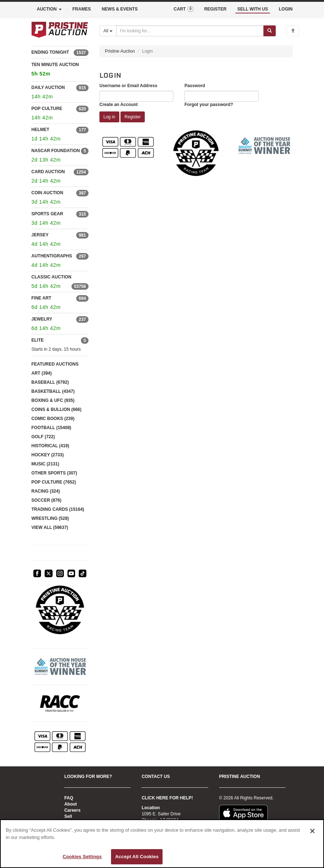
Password (195, 86)
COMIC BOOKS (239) (53, 419)
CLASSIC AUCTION (52, 277)
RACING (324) (46, 491)
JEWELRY (42, 319)
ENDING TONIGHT (50, 52)
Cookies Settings (82, 857)
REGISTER (215, 9)
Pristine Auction (120, 51)
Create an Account (119, 105)
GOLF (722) (43, 437)
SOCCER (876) (47, 500)
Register (133, 117)
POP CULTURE (47, 109)
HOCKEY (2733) (48, 455)
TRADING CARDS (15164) (58, 509)
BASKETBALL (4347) (53, 391)
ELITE (38, 340)
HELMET (40, 130)
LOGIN (286, 9)
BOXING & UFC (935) (53, 400)
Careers (72, 810)
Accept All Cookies (137, 857)
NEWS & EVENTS (120, 9)
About (71, 804)
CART (183, 9)
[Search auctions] (190, 31)
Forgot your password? (209, 105)
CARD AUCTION (48, 172)
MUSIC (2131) (46, 464)
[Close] (312, 831)
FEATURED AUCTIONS (55, 364)
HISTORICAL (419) (50, 446)
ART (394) (42, 373)
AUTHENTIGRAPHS (52, 256)
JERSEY (40, 235)
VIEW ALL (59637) (50, 527)
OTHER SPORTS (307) (54, 473)
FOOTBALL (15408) (52, 428)
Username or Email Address (128, 86)
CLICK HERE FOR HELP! (167, 798)
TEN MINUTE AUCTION (60, 70)
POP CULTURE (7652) (54, 482)
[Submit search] (270, 31)
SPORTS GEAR (47, 214)
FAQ (69, 798)
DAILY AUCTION (48, 87)
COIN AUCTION (48, 193)
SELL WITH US (253, 9)
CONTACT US (156, 777)
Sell (68, 816)
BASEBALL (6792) (50, 382)
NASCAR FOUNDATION (56, 151)
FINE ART (42, 298)
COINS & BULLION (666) (57, 409)
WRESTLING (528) (50, 518)
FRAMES (82, 9)
